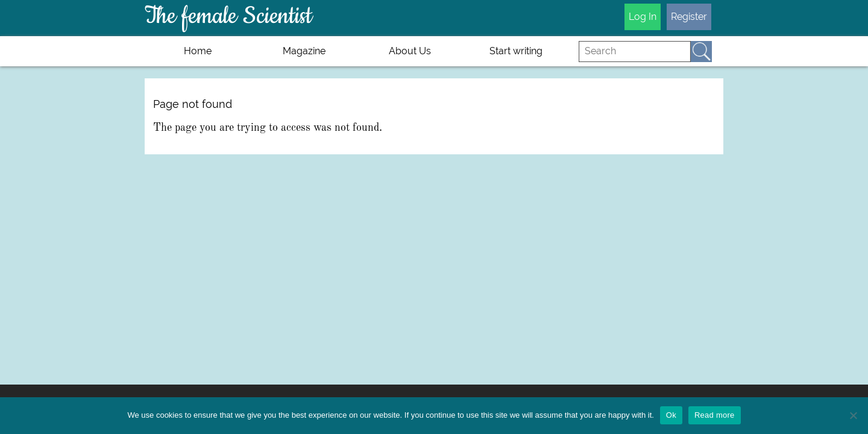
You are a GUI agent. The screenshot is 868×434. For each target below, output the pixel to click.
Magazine (304, 51)
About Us (410, 51)
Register (689, 17)
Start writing (516, 51)
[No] (853, 415)
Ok (671, 415)
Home (198, 51)
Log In (643, 17)
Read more (715, 415)
